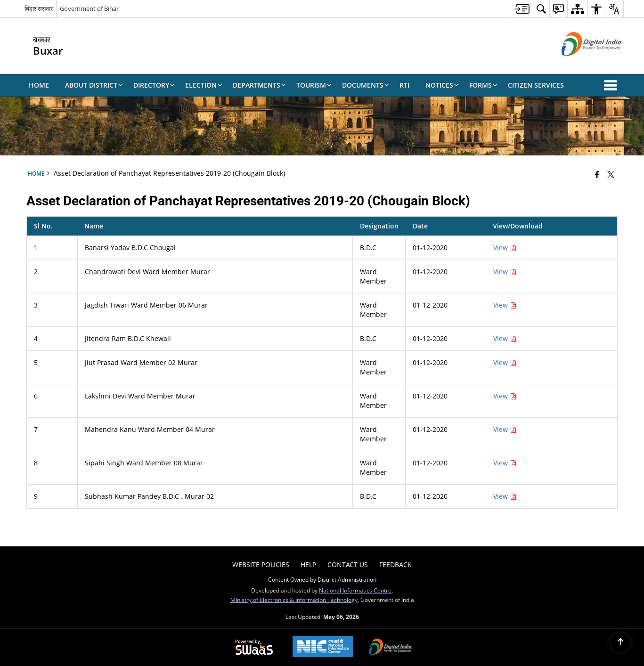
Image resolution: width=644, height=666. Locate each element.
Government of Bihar (89, 8)
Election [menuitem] (204, 85)
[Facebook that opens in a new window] (597, 174)
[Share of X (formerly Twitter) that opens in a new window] (611, 174)
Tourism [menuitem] (314, 85)
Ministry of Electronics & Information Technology (294, 600)
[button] (612, 85)
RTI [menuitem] (404, 85)
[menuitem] (522, 9)
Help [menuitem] (308, 564)
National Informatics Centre (355, 590)
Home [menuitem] (39, 85)
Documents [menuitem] (366, 85)
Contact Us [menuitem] (348, 564)
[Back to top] (620, 642)
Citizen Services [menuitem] (536, 85)
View (505, 248)
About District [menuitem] (94, 85)
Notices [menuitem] (442, 85)
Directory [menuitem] (154, 85)
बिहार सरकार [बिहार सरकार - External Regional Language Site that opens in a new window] (39, 8)
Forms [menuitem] (483, 85)
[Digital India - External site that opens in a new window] (580, 64)
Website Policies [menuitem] (261, 564)
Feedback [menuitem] (395, 564)
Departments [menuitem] (259, 85)
